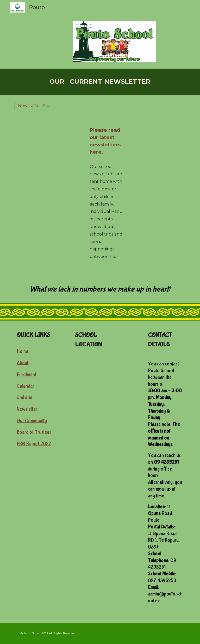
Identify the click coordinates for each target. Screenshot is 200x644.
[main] (100, 82)
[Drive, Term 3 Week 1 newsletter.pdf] (42, 183)
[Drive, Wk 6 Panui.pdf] (42, 143)
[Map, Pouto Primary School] (100, 378)
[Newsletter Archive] (34, 106)
